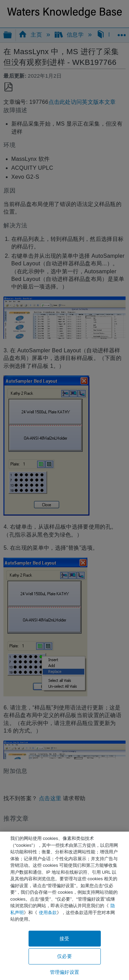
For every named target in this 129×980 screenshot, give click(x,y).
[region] (64, 906)
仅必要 (64, 956)
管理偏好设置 (64, 972)
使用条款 (48, 913)
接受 (64, 939)
